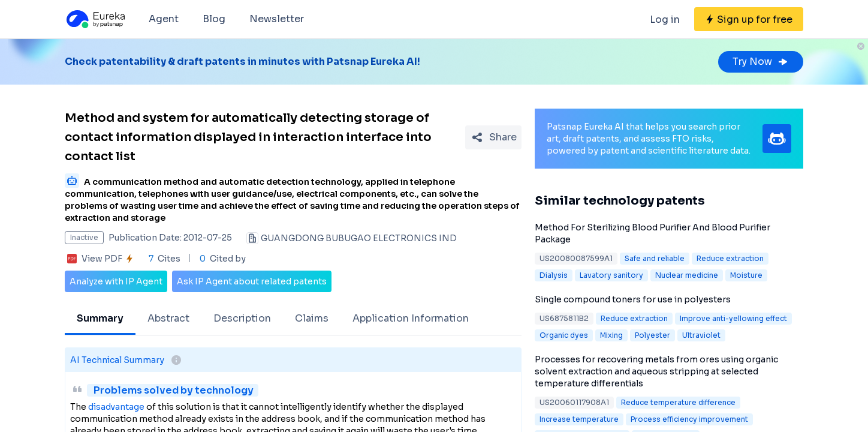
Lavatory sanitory (611, 275)
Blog (214, 19)
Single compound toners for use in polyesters (633, 299)
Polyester (652, 335)
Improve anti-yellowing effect (733, 318)
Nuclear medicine (687, 275)
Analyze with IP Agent (116, 281)
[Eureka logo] (95, 19)
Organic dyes (564, 335)
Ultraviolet (701, 335)
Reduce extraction (730, 258)
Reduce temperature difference (678, 402)
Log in (665, 19)
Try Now (761, 61)
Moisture (746, 275)
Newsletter (277, 19)
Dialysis (554, 275)
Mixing (611, 335)
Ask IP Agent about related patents (252, 281)
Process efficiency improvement (689, 419)
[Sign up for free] (749, 19)
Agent (164, 19)
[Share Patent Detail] (493, 137)
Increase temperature (579, 419)
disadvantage (116, 407)
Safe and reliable (655, 258)
